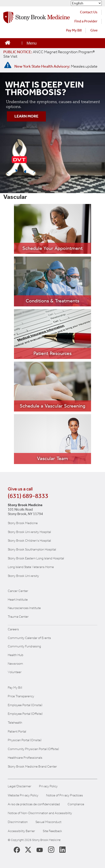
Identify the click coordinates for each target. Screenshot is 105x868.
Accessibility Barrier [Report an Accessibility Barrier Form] (21, 831)
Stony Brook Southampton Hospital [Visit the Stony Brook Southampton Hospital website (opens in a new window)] (32, 549)
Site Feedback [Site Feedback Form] (52, 831)
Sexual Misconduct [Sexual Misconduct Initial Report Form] (48, 822)
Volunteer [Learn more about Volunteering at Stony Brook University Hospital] (15, 672)
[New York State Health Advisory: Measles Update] (56, 66)
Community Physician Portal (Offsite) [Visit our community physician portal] (33, 749)
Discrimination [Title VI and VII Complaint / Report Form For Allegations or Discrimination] (18, 822)
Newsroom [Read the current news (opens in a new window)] (15, 664)
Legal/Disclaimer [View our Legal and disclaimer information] (19, 786)
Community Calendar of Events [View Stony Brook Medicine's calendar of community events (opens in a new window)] (29, 638)
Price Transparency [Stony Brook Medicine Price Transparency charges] (21, 696)
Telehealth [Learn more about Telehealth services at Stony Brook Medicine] (15, 723)
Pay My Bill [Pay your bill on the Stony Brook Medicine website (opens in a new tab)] (74, 30)
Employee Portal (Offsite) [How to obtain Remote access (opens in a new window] (25, 714)
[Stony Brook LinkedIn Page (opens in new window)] (62, 849)
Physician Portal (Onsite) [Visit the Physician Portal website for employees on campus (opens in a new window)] (25, 740)
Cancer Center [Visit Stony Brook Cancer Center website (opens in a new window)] (18, 591)
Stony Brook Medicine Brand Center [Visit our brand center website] (32, 766)
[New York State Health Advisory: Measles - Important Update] (8, 65)
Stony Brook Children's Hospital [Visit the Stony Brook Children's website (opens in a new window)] (29, 541)
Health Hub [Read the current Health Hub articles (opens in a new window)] (16, 655)
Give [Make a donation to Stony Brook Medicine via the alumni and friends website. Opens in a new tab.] (94, 30)
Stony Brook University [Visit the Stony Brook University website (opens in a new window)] (23, 576)
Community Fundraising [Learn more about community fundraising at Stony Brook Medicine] (24, 646)
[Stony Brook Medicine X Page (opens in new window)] (28, 849)
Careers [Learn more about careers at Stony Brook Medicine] (13, 629)
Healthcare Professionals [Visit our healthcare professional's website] (25, 758)
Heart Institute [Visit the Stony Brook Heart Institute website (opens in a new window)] (18, 600)
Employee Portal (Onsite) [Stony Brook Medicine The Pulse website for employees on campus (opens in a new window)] (25, 705)
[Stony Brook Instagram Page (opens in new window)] (51, 849)
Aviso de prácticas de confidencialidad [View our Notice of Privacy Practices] (34, 804)
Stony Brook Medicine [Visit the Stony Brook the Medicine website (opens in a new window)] (23, 523)
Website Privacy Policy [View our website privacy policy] (23, 795)
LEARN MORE (26, 116)
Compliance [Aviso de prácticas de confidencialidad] (76, 804)
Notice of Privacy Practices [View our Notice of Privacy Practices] (64, 795)
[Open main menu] (29, 43)
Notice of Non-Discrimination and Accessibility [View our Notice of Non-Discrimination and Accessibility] (40, 813)
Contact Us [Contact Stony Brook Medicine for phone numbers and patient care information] (89, 12)
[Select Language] (86, 3)
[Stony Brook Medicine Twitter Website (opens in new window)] (40, 849)
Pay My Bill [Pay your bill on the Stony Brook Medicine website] (15, 688)
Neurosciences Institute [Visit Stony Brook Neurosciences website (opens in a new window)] (24, 608)
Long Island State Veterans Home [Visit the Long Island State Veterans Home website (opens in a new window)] (31, 567)
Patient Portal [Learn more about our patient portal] (17, 731)
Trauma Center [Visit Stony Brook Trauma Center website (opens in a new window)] (18, 617)
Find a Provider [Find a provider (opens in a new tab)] (86, 21)
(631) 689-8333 (28, 496)
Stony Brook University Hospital (29, 532)
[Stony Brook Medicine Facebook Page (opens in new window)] (17, 849)
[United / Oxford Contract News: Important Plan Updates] (49, 54)
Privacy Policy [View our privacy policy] (48, 786)
